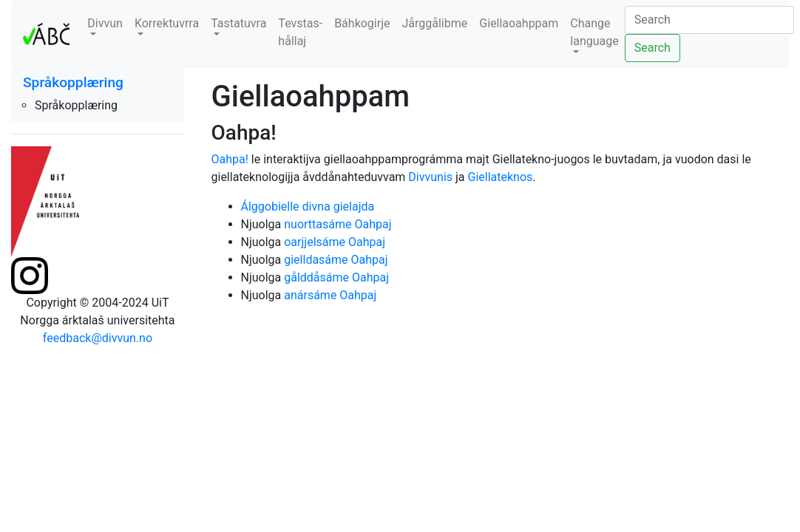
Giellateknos (501, 177)
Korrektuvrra (167, 23)
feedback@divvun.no (98, 338)
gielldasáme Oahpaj (336, 260)
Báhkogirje (362, 23)
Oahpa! (230, 159)
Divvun (105, 23)
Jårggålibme (434, 23)
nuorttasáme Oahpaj (338, 224)
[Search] (709, 20)
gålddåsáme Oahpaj (336, 277)
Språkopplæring (73, 82)
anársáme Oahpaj (330, 295)
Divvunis (430, 177)
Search (652, 48)
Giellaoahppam (519, 23)
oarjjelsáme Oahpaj (335, 242)
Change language (594, 32)
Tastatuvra (238, 23)
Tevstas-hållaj (300, 32)
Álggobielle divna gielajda (308, 207)
